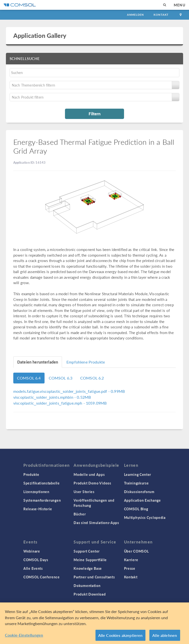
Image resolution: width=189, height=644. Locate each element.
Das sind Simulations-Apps (96, 523)
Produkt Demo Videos (92, 483)
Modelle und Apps (89, 474)
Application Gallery (40, 35)
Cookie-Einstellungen (24, 637)
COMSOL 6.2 (92, 378)
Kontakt (161, 15)
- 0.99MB (69, 391)
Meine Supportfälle (90, 560)
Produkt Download (90, 594)
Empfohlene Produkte (86, 362)
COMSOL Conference (42, 577)
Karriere (131, 560)
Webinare (32, 551)
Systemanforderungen (42, 500)
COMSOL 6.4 (29, 378)
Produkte (31, 474)
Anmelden (135, 15)
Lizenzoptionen (36, 492)
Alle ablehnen (165, 637)
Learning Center (138, 474)
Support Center (87, 551)
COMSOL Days (36, 560)
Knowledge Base (88, 568)
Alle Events (33, 568)
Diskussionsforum (139, 492)
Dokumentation (87, 585)
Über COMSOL (136, 551)
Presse (130, 568)
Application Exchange (142, 500)
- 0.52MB (52, 397)
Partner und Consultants (94, 577)
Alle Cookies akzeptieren (120, 637)
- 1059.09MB (60, 403)
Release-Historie (38, 509)
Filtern (95, 114)
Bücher (80, 514)
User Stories (84, 492)
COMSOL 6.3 (61, 378)
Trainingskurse (136, 483)
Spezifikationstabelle (42, 483)
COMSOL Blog (136, 509)
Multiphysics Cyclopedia (145, 517)
